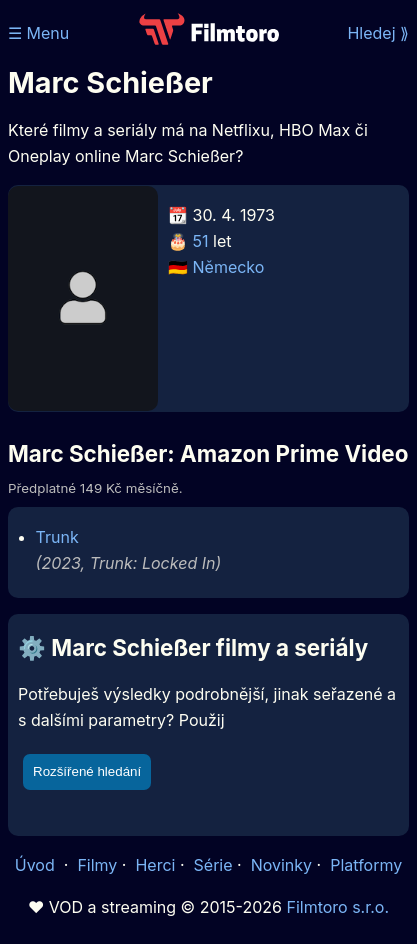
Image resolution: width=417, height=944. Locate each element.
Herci (155, 865)
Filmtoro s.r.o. (337, 907)
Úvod (37, 865)
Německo (229, 267)
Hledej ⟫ (378, 33)
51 (201, 241)
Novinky (281, 865)
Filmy (97, 865)
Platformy (366, 865)
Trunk (57, 537)
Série (213, 865)
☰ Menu (38, 33)
